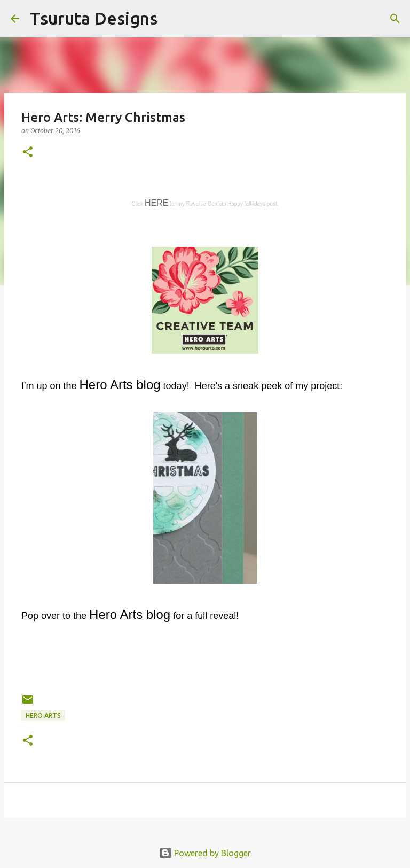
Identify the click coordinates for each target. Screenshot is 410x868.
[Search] (172, 19)
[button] (28, 153)
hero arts (43, 715)
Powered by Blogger (205, 853)
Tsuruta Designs (94, 18)
